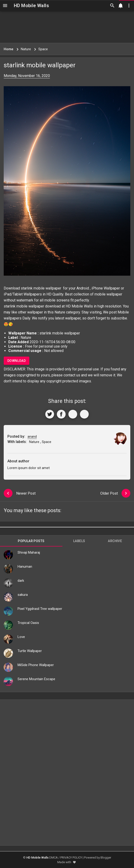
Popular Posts (31, 541)
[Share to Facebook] (61, 414)
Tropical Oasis (28, 623)
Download (17, 361)
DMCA (53, 858)
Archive (115, 541)
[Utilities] (129, 6)
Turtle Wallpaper (30, 651)
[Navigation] (5, 6)
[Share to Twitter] (50, 414)
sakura (23, 595)
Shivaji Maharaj (29, 552)
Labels (79, 541)
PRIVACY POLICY (71, 858)
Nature (60, 312)
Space (47, 442)
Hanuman (25, 567)
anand (32, 437)
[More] (84, 414)
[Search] (112, 6)
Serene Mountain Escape (36, 679)
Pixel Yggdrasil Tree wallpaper (40, 609)
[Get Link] (73, 414)
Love (21, 637)
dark (21, 581)
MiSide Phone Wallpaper (36, 665)
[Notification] (121, 6)
